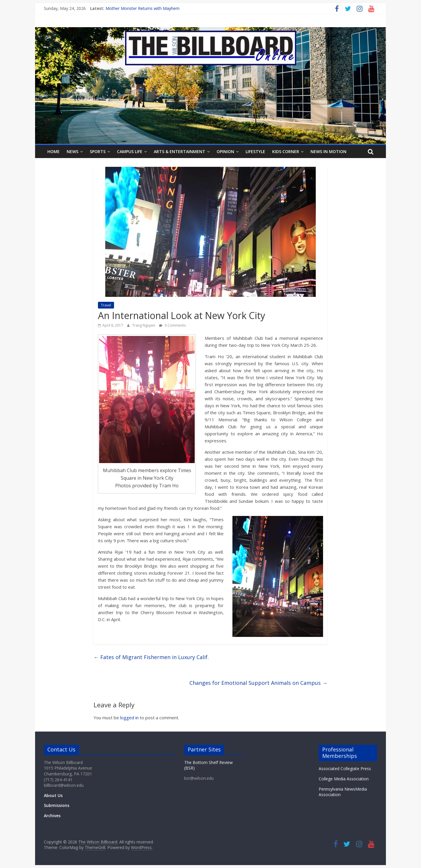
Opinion (225, 151)
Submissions (57, 805)
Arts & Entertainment (180, 151)
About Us (53, 795)
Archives (52, 816)
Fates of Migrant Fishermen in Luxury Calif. (151, 657)
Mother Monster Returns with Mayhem (143, 8)
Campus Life (130, 151)
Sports (98, 151)
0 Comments (172, 325)
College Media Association (344, 779)
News (73, 151)
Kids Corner (286, 151)
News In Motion (328, 151)
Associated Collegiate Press (345, 769)
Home (54, 151)
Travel (106, 305)
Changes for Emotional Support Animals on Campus (258, 683)
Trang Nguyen (144, 325)
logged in (129, 718)
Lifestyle (255, 151)
